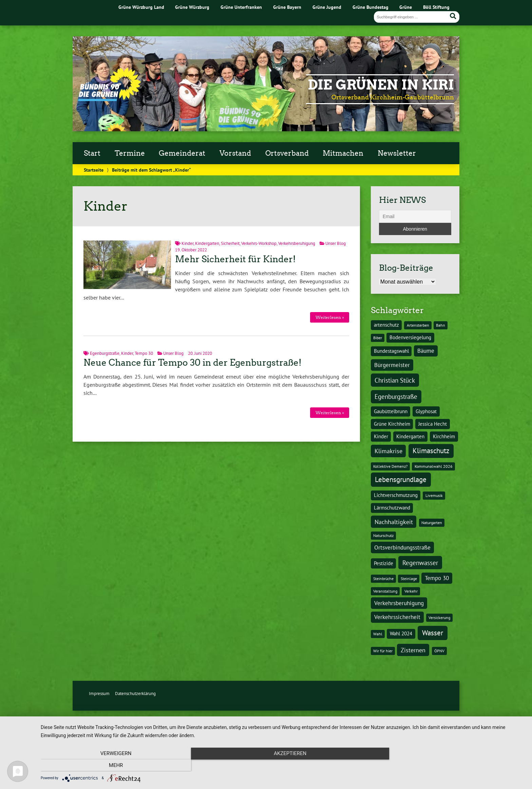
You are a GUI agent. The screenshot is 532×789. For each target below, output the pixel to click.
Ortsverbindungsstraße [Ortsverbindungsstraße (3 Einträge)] (402, 547)
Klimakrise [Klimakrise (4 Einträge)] (388, 451)
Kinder (187, 243)
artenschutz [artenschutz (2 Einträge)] (386, 325)
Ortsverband (287, 153)
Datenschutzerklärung (135, 694)
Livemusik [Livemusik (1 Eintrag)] (434, 495)
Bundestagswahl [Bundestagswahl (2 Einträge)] (391, 351)
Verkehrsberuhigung (297, 243)
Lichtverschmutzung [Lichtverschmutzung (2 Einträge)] (396, 495)
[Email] (415, 216)
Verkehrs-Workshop (259, 243)
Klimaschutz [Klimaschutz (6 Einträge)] (431, 451)
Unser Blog (336, 243)
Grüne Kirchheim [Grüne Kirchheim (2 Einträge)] (392, 424)
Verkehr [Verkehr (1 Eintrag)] (411, 591)
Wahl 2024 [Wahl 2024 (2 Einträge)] (401, 633)
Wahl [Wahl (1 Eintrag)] (378, 634)
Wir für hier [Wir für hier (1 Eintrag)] (383, 651)
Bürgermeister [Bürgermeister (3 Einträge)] (392, 365)
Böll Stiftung (436, 7)
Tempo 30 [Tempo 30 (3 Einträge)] (437, 578)
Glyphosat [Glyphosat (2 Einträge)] (426, 411)
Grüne (406, 7)
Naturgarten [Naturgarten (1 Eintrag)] (432, 523)
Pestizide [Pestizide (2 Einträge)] (384, 563)
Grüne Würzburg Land (141, 7)
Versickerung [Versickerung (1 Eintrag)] (439, 618)
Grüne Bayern (287, 7)
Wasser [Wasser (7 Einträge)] (433, 633)
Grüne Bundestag (370, 7)
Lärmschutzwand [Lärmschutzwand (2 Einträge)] (392, 508)
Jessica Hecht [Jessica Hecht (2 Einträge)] (433, 424)
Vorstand (235, 153)
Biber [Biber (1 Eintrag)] (378, 338)
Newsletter (397, 153)
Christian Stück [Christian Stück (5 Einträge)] (395, 380)
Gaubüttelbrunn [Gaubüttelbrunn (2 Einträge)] (391, 411)
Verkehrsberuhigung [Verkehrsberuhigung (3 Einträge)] (399, 603)
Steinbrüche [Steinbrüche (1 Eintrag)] (383, 579)
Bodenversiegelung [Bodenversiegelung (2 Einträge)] (410, 337)
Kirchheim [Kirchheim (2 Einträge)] (444, 436)
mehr (453, 765)
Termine (130, 153)
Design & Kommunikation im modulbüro (337, 722)
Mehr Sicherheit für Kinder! (235, 259)
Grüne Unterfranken (241, 7)
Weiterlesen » (330, 317)
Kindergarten (207, 243)
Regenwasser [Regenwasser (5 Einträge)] (420, 563)
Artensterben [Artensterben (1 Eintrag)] (418, 325)
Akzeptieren (283, 765)
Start (92, 153)
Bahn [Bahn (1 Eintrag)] (441, 325)
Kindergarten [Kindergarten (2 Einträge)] (410, 436)
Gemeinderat (182, 153)
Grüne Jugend (327, 7)
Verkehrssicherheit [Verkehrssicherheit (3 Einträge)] (397, 617)
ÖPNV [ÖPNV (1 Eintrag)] (439, 651)
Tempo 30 (144, 353)
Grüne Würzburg (192, 7)
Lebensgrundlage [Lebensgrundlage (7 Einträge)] (401, 479)
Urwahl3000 (252, 722)
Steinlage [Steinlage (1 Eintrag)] (409, 579)
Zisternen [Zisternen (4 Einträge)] (413, 650)
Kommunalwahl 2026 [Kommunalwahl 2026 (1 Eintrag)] (434, 466)
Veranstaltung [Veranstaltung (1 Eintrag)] (385, 591)
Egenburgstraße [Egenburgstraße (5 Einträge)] (396, 396)
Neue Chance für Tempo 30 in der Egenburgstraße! (193, 363)
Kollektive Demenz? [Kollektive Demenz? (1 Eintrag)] (390, 466)
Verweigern (113, 765)
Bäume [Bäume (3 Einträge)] (426, 351)
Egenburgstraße (105, 353)
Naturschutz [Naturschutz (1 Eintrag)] (383, 535)
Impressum (99, 694)
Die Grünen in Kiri (381, 85)
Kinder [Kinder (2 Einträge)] (381, 436)
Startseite (94, 170)
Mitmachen (343, 153)
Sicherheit (230, 243)
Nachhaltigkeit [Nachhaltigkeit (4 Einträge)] (394, 522)
